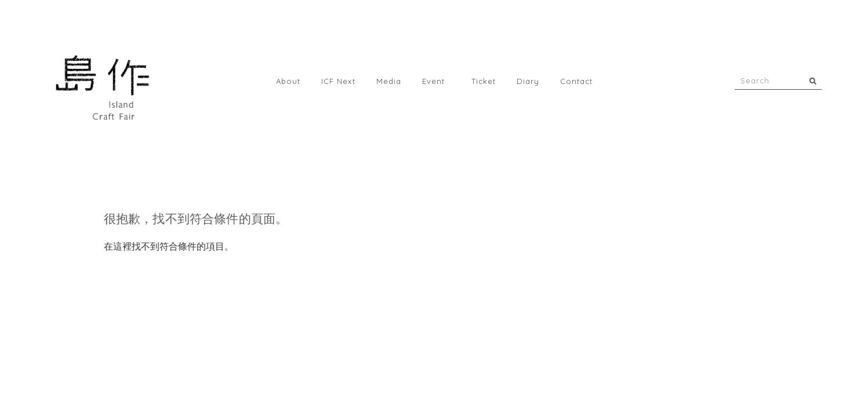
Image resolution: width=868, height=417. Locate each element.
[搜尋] (813, 81)
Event (436, 81)
